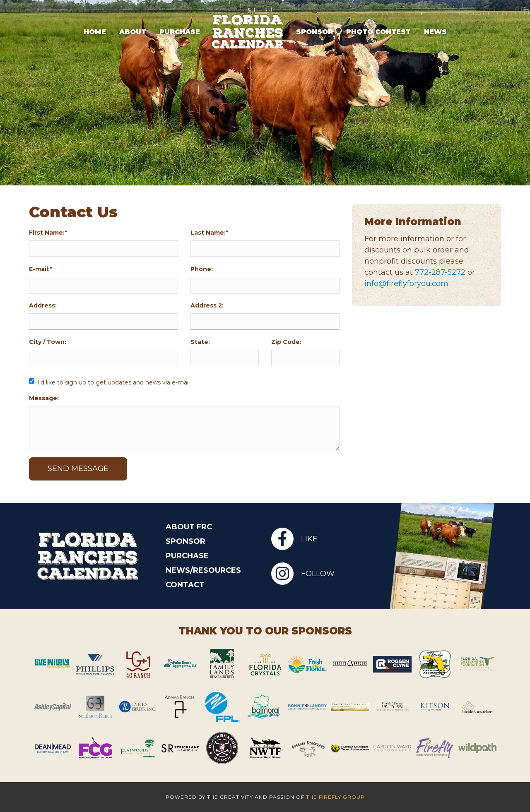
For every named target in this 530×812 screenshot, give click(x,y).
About (133, 31)
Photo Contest (378, 31)
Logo (248, 31)
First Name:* (48, 233)
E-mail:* (41, 269)
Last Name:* (209, 233)
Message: (44, 398)
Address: (43, 305)
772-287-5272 (441, 272)
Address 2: (207, 305)
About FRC (189, 527)
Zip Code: (286, 342)
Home (95, 31)
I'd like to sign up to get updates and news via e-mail (113, 382)
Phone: (202, 269)
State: (200, 342)
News (435, 31)
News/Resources (203, 570)
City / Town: (48, 342)
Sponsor (314, 31)
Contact (185, 585)
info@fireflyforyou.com (407, 283)
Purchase (180, 31)
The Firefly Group (335, 797)
